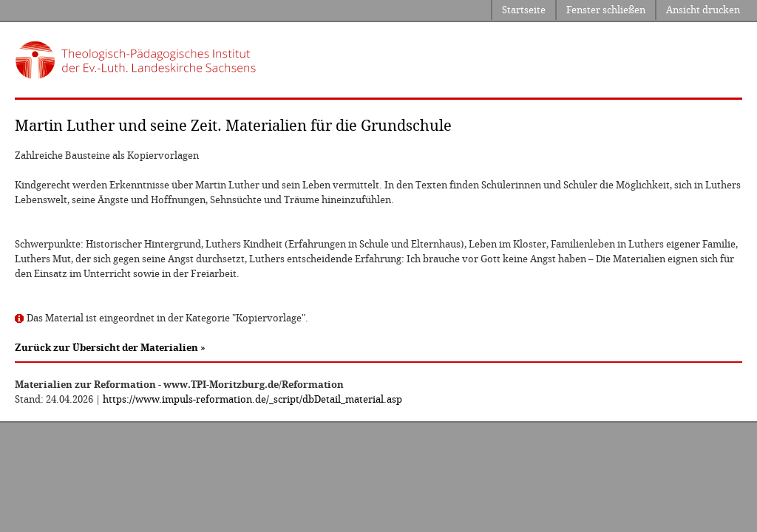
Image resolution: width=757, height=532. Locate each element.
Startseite (524, 10)
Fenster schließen (606, 10)
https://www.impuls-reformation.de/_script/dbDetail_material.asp (252, 399)
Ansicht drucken (703, 10)
